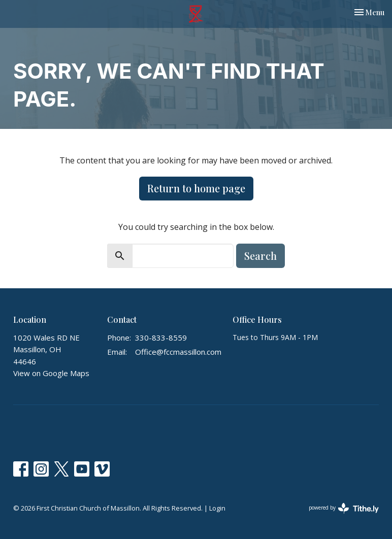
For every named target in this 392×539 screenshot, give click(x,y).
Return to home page (196, 188)
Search (260, 256)
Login (217, 508)
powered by (344, 508)
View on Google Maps (51, 373)
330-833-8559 (161, 338)
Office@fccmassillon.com (178, 352)
